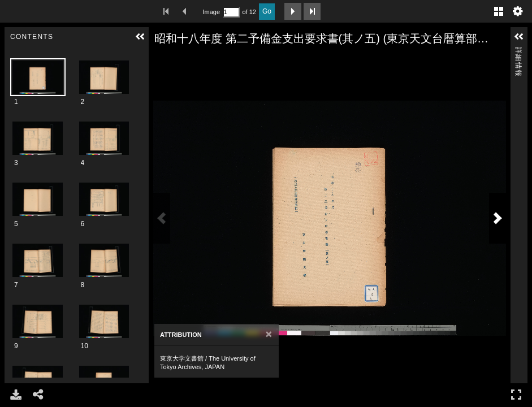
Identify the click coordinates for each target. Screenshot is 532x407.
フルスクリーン (516, 394)
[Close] (269, 334)
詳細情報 (518, 52)
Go (267, 11)
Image (211, 12)
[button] (140, 37)
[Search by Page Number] (231, 12)
